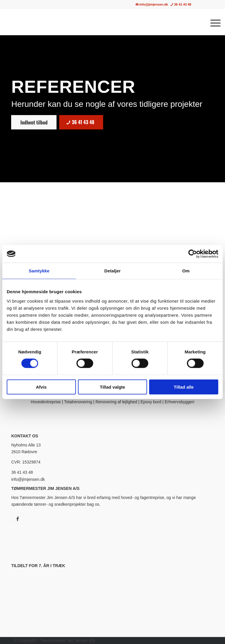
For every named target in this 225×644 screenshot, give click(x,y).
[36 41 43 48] (81, 122)
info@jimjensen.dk (152, 4)
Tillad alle (184, 387)
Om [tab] (186, 271)
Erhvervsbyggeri (179, 402)
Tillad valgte (112, 387)
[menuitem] (207, 5)
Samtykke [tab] (39, 271)
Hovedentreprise (46, 402)
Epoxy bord (151, 402)
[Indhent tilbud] (34, 122)
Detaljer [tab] (112, 271)
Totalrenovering (78, 402)
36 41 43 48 (181, 4)
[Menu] (213, 22)
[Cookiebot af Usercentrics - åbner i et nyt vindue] (193, 254)
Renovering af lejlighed (116, 402)
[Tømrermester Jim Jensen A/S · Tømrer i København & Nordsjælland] (57, 22)
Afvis (41, 387)
